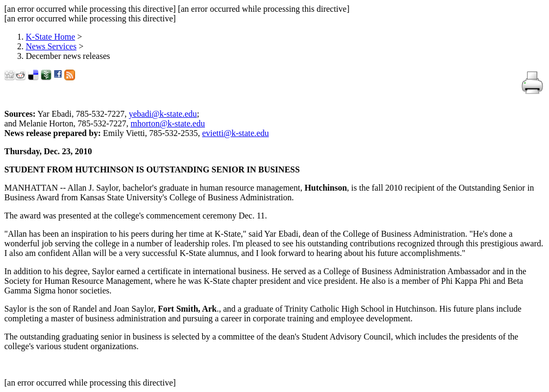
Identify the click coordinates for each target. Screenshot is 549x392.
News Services (51, 46)
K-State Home (50, 37)
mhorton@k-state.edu (168, 123)
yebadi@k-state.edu (163, 114)
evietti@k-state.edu (235, 133)
